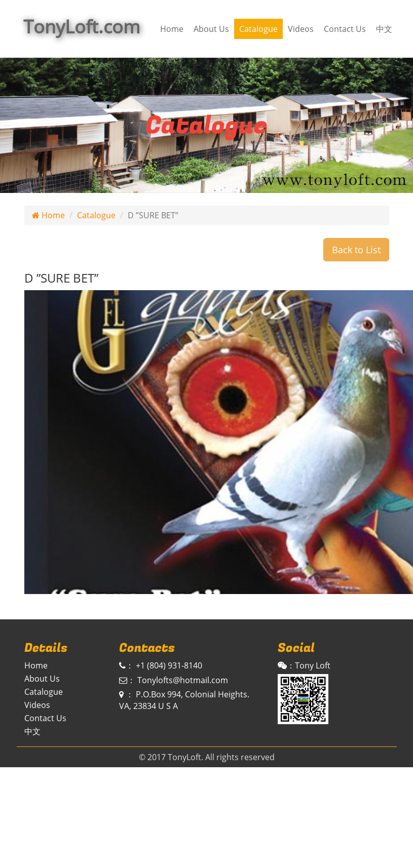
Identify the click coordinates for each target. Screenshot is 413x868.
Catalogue (258, 29)
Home (172, 29)
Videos (301, 29)
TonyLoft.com (82, 27)
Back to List (356, 250)
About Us (211, 29)
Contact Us (345, 29)
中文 (384, 29)
